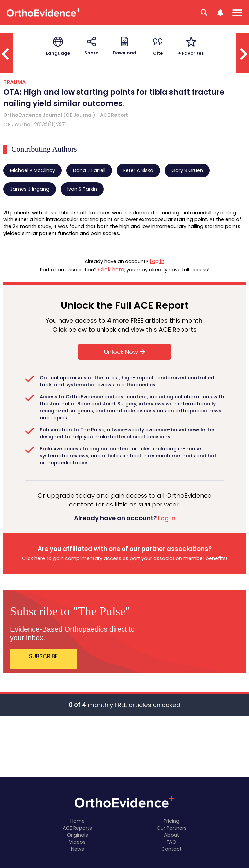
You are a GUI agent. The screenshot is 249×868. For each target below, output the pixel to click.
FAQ (172, 842)
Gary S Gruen (187, 170)
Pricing (172, 821)
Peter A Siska (138, 170)
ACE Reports (77, 828)
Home (77, 821)
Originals (77, 835)
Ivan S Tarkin (82, 189)
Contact (172, 849)
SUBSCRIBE (43, 656)
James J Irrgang (30, 189)
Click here (111, 270)
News (77, 849)
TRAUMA (14, 82)
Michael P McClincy (32, 170)
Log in (157, 261)
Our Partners (172, 828)
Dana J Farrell (89, 170)
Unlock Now (124, 352)
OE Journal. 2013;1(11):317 (34, 125)
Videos (77, 842)
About (172, 835)
